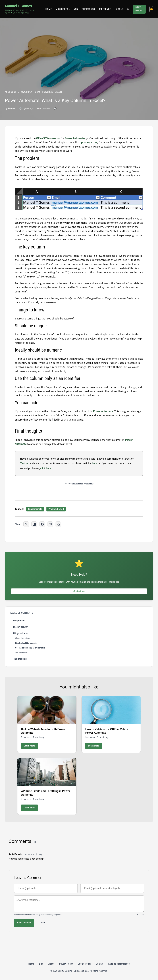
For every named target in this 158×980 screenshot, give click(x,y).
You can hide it (21, 653)
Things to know (20, 633)
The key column (20, 627)
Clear (43, 923)
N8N (76, 9)
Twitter (24, 463)
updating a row (88, 142)
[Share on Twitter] (26, 524)
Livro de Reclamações (119, 964)
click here (46, 468)
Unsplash (90, 483)
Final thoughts (20, 659)
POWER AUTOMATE (52, 92)
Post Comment (24, 923)
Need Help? (139, 9)
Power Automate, (75, 138)
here (95, 463)
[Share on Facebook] (42, 524)
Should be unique (22, 638)
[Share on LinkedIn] (34, 524)
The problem (19, 621)
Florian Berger (78, 483)
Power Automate (103, 411)
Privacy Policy (66, 964)
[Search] (128, 9)
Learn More (29, 746)
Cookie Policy (84, 964)
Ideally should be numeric (26, 643)
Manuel (12, 108)
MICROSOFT (11, 92)
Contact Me (79, 591)
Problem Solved (56, 509)
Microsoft (63, 9)
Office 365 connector (48, 138)
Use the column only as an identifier (30, 648)
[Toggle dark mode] (151, 9)
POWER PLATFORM (30, 92)
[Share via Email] (50, 524)
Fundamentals (35, 509)
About (120, 9)
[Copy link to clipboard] (58, 524)
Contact (100, 964)
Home (49, 9)
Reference (105, 9)
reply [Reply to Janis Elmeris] (40, 854)
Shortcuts (88, 9)
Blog (41, 964)
